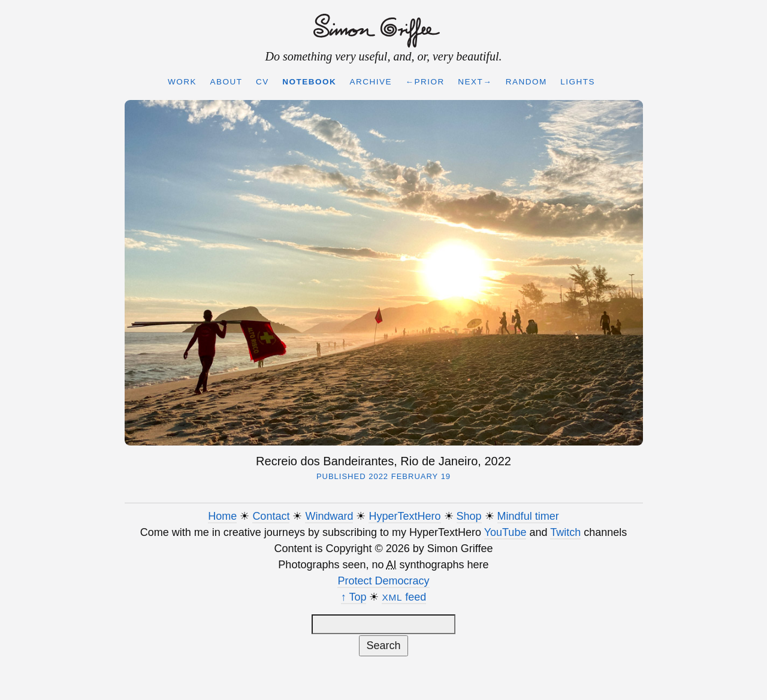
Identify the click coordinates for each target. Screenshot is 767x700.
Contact (271, 516)
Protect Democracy (383, 581)
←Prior (425, 82)
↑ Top (354, 597)
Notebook (309, 82)
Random (526, 82)
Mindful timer (528, 516)
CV (262, 82)
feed (404, 597)
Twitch (565, 532)
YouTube (505, 532)
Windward (329, 516)
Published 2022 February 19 (383, 476)
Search (383, 646)
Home (222, 516)
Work (182, 82)
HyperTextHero (404, 516)
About (226, 82)
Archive (371, 82)
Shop (469, 516)
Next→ (475, 82)
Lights (578, 82)
